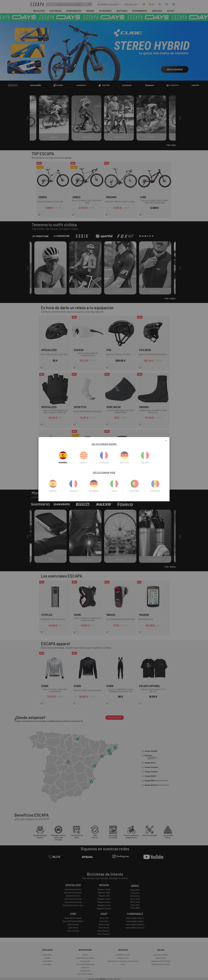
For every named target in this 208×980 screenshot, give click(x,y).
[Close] (166, 441)
